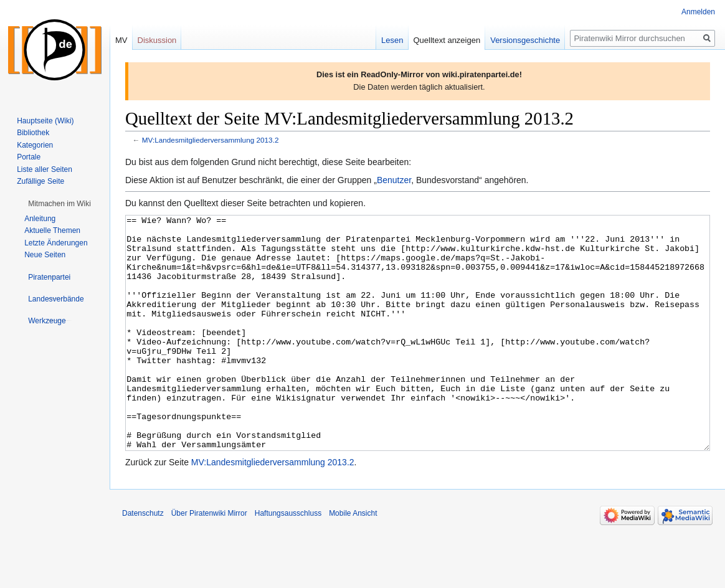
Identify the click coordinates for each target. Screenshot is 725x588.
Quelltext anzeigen (447, 40)
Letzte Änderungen (56, 243)
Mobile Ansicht (353, 560)
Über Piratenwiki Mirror (209, 560)
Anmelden (698, 12)
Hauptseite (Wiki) (45, 121)
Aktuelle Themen (52, 230)
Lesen (392, 40)
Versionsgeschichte (525, 40)
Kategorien (35, 145)
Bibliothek (33, 133)
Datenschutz (143, 560)
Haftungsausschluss (288, 560)
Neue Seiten (45, 255)
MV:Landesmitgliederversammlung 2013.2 (211, 140)
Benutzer (394, 180)
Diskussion (157, 40)
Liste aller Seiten (45, 169)
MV (121, 40)
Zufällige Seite (40, 181)
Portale (29, 157)
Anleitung (40, 219)
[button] (59, 204)
